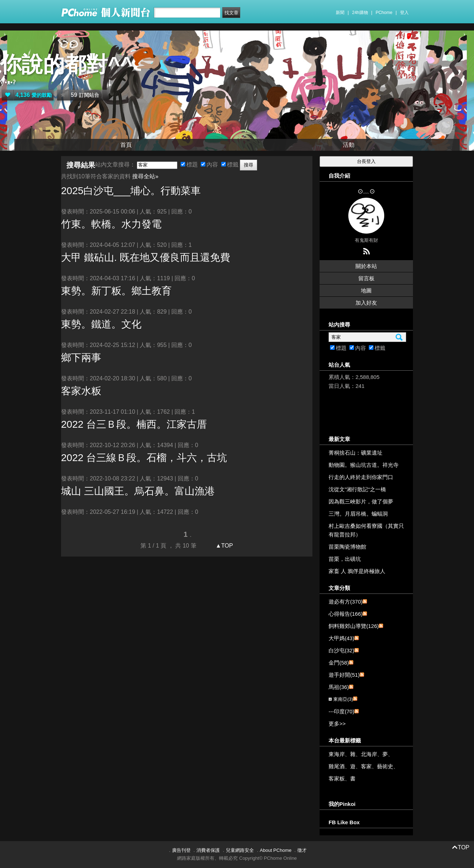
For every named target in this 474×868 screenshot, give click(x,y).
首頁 (126, 145)
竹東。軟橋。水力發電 (111, 224)
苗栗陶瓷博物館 (347, 547)
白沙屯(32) (341, 650)
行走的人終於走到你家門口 (361, 477)
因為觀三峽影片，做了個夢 (361, 501)
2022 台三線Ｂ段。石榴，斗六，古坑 (144, 458)
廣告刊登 (181, 850)
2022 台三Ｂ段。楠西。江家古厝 (134, 424)
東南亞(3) (343, 699)
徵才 (302, 850)
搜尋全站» (145, 176)
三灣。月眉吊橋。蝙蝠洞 (358, 514)
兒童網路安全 (240, 850)
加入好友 (366, 303)
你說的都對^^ (66, 64)
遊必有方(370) (346, 602)
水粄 (81, 391)
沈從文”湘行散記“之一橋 (357, 489)
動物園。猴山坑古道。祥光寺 (364, 465)
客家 (366, 766)
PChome (384, 13)
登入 (404, 13)
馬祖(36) (339, 687)
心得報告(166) (346, 614)
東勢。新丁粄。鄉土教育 (116, 291)
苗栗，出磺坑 (345, 559)
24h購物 (360, 13)
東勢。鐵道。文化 (101, 324)
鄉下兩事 (81, 358)
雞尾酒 (337, 766)
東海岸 (337, 754)
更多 (337, 724)
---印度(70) (341, 711)
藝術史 (385, 766)
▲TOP (224, 546)
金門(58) (339, 663)
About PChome (276, 850)
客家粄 (337, 778)
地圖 (366, 290)
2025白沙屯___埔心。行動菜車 (131, 191)
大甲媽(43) (341, 638)
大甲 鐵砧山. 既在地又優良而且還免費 (146, 257)
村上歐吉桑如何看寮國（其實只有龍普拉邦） (366, 530)
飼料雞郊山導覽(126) (354, 626)
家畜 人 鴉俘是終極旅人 (357, 571)
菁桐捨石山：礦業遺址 (355, 453)
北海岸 (369, 754)
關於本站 (366, 266)
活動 (349, 145)
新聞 (340, 13)
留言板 (366, 278)
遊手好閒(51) (344, 675)
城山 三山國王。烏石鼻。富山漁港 (138, 491)
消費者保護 (208, 850)
